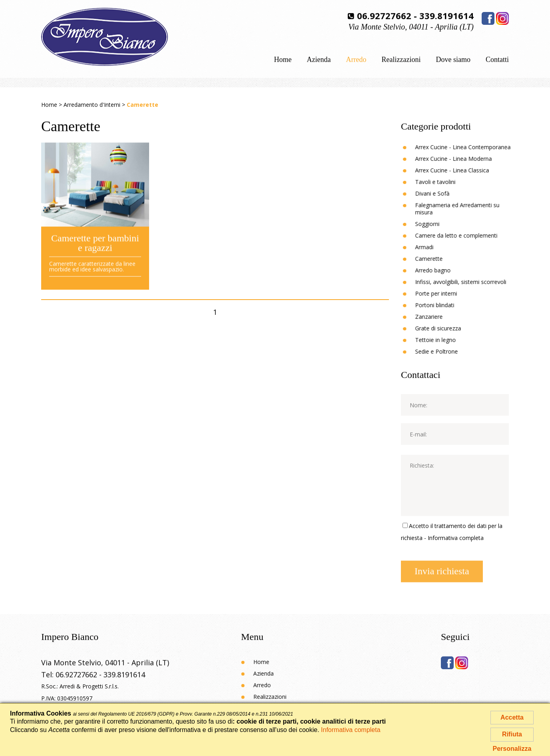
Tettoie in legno (444, 340)
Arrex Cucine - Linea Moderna (462, 159)
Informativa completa (456, 538)
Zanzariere (438, 317)
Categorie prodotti (436, 126)
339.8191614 (446, 14)
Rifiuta (512, 734)
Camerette (438, 259)
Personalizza (512, 749)
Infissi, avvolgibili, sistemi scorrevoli (470, 282)
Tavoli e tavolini (444, 182)
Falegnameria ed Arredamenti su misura (466, 209)
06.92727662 (384, 14)
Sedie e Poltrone (445, 351)
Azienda (319, 60)
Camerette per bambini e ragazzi (95, 249)
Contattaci (421, 374)
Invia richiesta (442, 575)
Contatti (497, 60)
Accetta (512, 717)
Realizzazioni (401, 60)
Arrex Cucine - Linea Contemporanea (472, 147)
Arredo (356, 60)
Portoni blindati (444, 305)
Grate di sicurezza (447, 328)
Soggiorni (436, 224)
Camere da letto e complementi (465, 235)
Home (283, 60)
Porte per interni (445, 293)
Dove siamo (453, 60)
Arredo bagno (442, 270)
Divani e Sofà (441, 193)
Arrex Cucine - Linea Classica (461, 170)
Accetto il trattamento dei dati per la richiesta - (452, 532)
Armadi (433, 247)
